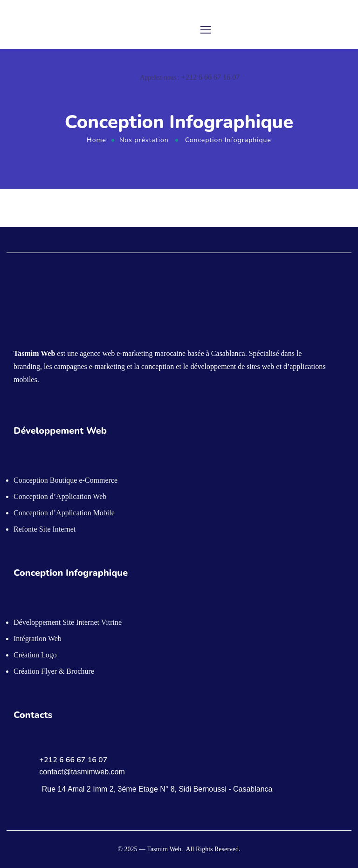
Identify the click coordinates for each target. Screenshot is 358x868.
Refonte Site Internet (45, 529)
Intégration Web (38, 639)
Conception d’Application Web (60, 496)
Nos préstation (144, 140)
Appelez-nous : (190, 78)
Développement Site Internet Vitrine (68, 622)
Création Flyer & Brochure (54, 671)
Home (96, 140)
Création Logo (35, 655)
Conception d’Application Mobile (64, 513)
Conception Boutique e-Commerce (65, 480)
